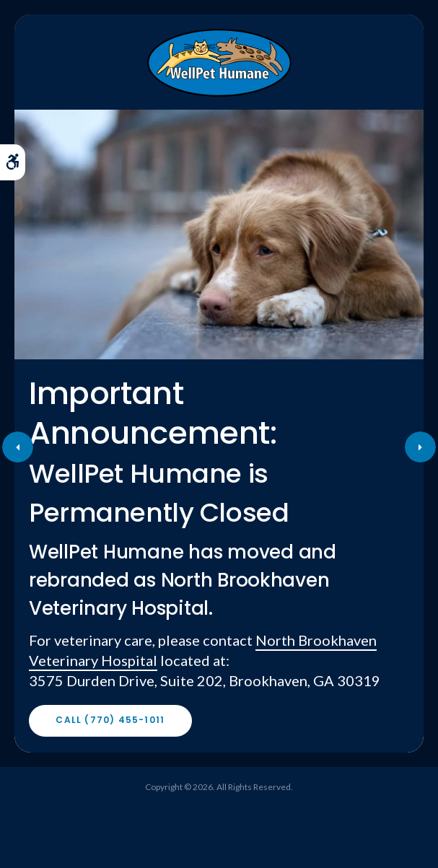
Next (420, 447)
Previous (18, 447)
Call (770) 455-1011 (110, 720)
